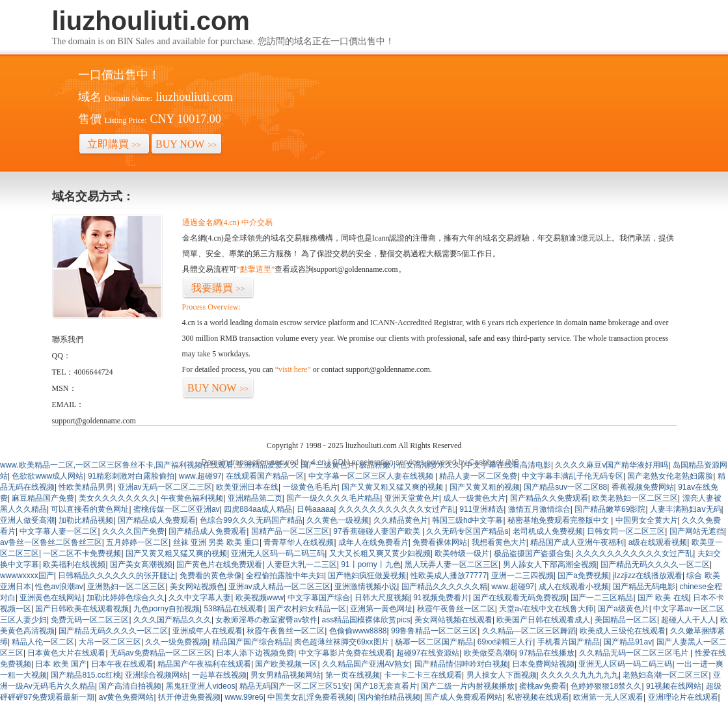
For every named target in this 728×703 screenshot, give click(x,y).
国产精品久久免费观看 (549, 498)
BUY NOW (186, 144)
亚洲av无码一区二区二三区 (165, 487)
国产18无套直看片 (385, 686)
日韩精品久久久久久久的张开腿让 (116, 576)
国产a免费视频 (583, 576)
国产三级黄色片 (328, 465)
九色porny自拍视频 (167, 609)
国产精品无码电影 (644, 587)
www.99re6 (244, 697)
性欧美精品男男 (86, 487)
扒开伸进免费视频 (189, 697)
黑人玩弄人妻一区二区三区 (452, 564)
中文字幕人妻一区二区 (59, 531)
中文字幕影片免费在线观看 (345, 653)
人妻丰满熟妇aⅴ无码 (686, 509)
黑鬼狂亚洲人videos (201, 686)
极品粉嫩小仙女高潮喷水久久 (410, 465)
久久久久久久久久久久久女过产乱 (397, 509)
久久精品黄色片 (401, 520)
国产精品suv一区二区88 (565, 487)
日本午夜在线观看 (122, 664)
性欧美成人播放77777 (449, 576)
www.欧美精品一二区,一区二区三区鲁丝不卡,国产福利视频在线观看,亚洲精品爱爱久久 (149, 465)
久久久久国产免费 (133, 531)
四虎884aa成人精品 (258, 509)
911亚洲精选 (481, 509)
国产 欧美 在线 (663, 598)
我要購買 (218, 288)
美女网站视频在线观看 (453, 620)
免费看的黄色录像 (211, 576)
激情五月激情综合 (539, 509)
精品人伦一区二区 (43, 642)
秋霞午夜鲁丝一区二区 (456, 609)
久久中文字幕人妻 (200, 598)
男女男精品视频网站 (286, 675)
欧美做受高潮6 (490, 653)
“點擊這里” (256, 269)
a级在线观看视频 (658, 542)
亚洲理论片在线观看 (683, 697)
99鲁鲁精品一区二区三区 (434, 631)
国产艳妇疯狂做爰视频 (367, 576)
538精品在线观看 (234, 609)
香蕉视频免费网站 (643, 487)
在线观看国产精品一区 (265, 476)
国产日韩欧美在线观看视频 (82, 609)
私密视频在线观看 (538, 697)
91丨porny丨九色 (371, 564)
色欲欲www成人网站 (47, 476)
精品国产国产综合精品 (251, 642)
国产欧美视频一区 (286, 664)
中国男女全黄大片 (647, 520)
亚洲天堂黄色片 (412, 498)
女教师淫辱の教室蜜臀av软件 (266, 620)
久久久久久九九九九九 (580, 675)
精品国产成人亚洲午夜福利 (577, 542)
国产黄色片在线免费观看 (219, 564)
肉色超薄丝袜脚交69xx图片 (343, 642)
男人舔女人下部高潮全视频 (550, 564)
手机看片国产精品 (569, 642)
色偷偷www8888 (358, 631)
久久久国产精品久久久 (172, 620)
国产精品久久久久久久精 (444, 587)
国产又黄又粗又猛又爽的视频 (393, 487)
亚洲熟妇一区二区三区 (126, 587)
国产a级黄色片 (624, 609)
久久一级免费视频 (176, 642)
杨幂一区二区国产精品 (434, 642)
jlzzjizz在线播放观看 (648, 576)
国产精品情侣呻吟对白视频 (461, 664)
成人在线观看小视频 (574, 587)
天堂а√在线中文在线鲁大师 (546, 609)
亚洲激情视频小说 (366, 587)
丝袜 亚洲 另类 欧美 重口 (216, 542)
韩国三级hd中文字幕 (467, 520)
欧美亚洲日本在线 (247, 487)
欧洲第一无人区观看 (608, 697)
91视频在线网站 (674, 686)
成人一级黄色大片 (474, 498)
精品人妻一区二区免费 (478, 476)
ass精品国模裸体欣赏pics (366, 620)
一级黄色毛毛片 (310, 487)
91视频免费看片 (441, 598)
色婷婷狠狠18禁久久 (606, 686)
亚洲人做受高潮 (27, 520)
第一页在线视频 (353, 675)
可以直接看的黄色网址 (90, 509)
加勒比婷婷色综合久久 (126, 598)
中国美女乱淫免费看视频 (310, 697)
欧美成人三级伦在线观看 (623, 631)
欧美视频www (260, 598)
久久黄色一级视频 (338, 520)
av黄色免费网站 (127, 697)
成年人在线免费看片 (373, 542)
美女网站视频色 (197, 587)
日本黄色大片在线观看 (66, 653)
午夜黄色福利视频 (192, 498)
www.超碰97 (200, 476)
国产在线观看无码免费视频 (520, 598)
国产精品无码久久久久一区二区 (655, 564)
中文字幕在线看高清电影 (508, 465)
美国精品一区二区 (626, 620)
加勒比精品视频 (86, 520)
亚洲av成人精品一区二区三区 (279, 587)
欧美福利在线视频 (74, 564)
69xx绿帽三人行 (505, 642)
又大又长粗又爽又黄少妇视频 (380, 553)
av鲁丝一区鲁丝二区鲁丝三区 (51, 542)
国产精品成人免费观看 (157, 520)
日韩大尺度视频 (382, 598)
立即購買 (114, 144)
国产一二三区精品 (602, 598)
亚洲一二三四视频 (522, 576)
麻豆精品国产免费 (43, 498)
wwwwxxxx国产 (27, 576)
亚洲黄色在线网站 (51, 598)
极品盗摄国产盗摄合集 (533, 553)
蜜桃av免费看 (543, 686)
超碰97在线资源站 (428, 653)
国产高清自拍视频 (130, 686)
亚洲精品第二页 (255, 498)
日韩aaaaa (315, 509)
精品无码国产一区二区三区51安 (294, 686)
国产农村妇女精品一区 (307, 609)
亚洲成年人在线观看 (208, 631)
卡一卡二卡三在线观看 (423, 675)
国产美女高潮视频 (141, 564)
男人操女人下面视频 (502, 675)
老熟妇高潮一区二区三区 (666, 675)
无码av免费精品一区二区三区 (161, 653)
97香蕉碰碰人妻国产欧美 (378, 531)
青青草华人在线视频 (299, 542)
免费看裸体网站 (440, 542)
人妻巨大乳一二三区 (302, 564)
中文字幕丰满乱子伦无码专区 (573, 476)
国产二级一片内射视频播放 (468, 686)
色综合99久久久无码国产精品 (251, 520)
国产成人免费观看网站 (463, 697)
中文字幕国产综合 (319, 598)
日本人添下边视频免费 (255, 653)
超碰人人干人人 (688, 620)
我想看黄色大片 (499, 542)
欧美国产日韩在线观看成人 (543, 620)
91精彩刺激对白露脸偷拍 (131, 476)
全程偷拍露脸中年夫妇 (285, 576)
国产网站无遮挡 (697, 531)
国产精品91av (628, 642)
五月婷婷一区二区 (137, 542)
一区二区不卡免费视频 (82, 553)
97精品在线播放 (547, 653)
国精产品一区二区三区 (290, 531)
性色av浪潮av (59, 587)
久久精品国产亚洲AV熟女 (366, 664)
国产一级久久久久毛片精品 (333, 498)
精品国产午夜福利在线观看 (204, 664)
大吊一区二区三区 (110, 642)
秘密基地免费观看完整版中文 (559, 520)
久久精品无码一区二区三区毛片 (635, 653)
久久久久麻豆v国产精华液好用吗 (612, 465)
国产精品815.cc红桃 (86, 675)
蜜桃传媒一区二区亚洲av (177, 509)
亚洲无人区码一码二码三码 (278, 553)
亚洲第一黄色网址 (381, 609)
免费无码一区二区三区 (90, 620)
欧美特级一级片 (462, 553)
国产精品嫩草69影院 (610, 509)
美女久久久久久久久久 (118, 498)
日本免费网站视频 (543, 664)
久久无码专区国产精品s (467, 531)
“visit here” (293, 369)
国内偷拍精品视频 (389, 697)
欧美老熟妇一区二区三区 (635, 498)
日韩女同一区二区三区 (626, 531)
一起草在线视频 (219, 675)
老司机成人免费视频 (548, 531)
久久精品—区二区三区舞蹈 (529, 631)
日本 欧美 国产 (61, 664)
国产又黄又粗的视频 (485, 487)
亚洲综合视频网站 (156, 675)
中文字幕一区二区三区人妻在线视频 (372, 476)
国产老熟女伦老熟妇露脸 (670, 476)
